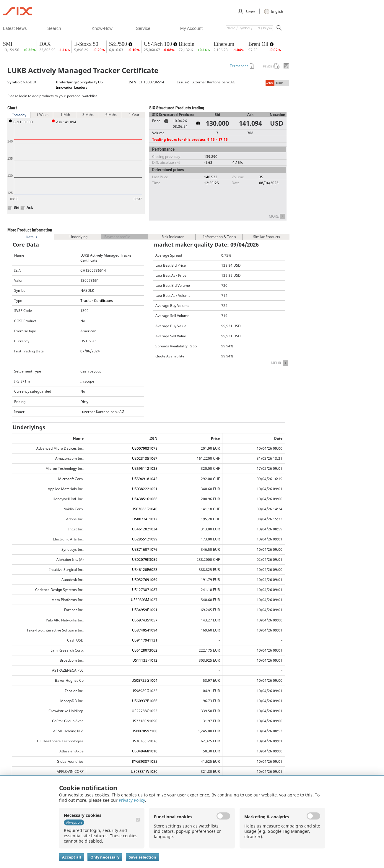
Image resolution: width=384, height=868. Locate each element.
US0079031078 (145, 448)
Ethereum (224, 44)
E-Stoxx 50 (86, 44)
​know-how (102, 28)
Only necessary (105, 857)
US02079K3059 (145, 559)
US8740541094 (145, 630)
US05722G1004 (144, 680)
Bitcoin (187, 44)
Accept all (71, 857)
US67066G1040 (144, 509)
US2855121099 (145, 539)
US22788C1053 (145, 711)
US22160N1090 (144, 721)
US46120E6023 (145, 570)
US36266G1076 (144, 741)
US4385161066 (145, 499)
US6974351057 (145, 620)
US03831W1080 (144, 771)
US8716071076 (145, 549)
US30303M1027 (144, 600)
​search (54, 28)
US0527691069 (145, 580)
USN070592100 (144, 731)
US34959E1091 (145, 610)
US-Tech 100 (159, 44)
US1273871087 (145, 590)
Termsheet (239, 66)
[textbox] (249, 28)
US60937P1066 (145, 701)
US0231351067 (145, 458)
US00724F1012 (145, 519)
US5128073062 (145, 650)
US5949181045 (145, 479)
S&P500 (119, 44)
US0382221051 (145, 489)
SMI (8, 44)
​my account (191, 28)
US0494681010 (145, 751)
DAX (45, 44)
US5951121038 (145, 468)
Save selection (143, 857)
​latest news (15, 28)
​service (143, 28)
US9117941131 (145, 640)
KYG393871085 (145, 761)
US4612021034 (145, 529)
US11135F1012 (145, 660)
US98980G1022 (144, 691)
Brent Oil (259, 44)
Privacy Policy (132, 800)
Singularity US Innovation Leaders (79, 85)
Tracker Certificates (97, 301)
